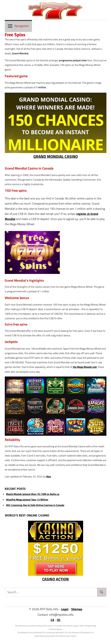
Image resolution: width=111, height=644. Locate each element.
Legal (65, 609)
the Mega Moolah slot (85, 367)
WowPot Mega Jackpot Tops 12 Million (27, 500)
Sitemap (77, 609)
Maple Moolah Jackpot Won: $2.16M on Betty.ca (33, 494)
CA (52, 620)
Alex (49, 476)
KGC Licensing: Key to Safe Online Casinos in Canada (35, 505)
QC (59, 620)
